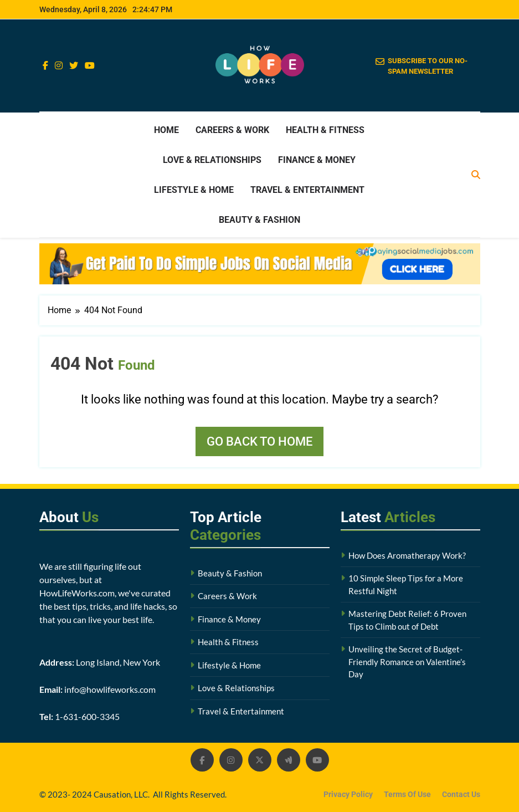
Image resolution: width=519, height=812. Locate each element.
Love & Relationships (212, 160)
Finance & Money (317, 160)
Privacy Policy (348, 795)
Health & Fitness (325, 130)
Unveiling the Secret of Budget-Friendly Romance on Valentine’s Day (407, 662)
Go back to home (259, 441)
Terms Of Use (407, 795)
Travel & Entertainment (307, 190)
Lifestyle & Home (194, 190)
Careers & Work (232, 130)
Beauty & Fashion (259, 220)
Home (166, 130)
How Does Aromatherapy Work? (407, 555)
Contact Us (461, 795)
